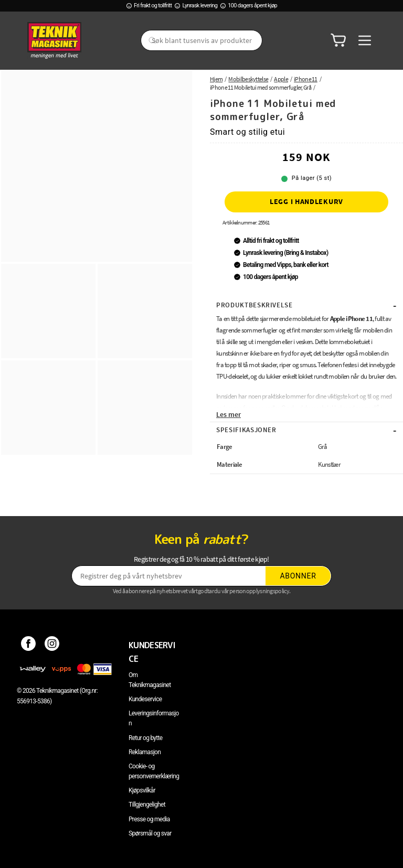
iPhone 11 (306, 79)
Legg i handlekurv (306, 201)
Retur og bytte (145, 738)
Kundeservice (145, 699)
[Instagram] (52, 645)
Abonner (298, 576)
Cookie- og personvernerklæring (154, 771)
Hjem (216, 79)
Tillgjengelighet (147, 805)
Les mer (229, 414)
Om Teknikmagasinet (150, 680)
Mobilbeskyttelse (248, 79)
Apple (281, 79)
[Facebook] (29, 645)
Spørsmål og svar (150, 833)
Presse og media (149, 819)
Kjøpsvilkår (142, 790)
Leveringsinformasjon (154, 718)
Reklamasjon (145, 752)
